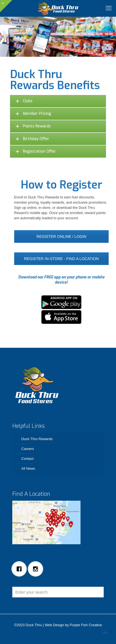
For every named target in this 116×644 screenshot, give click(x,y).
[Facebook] (20, 569)
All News (28, 468)
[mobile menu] (109, 8)
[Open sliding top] (6, 6)
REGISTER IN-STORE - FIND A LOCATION (61, 259)
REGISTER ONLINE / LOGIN (62, 236)
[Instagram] (37, 569)
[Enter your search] (58, 592)
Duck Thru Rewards (37, 439)
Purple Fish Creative (86, 625)
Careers (28, 449)
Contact (27, 459)
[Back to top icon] (105, 633)
